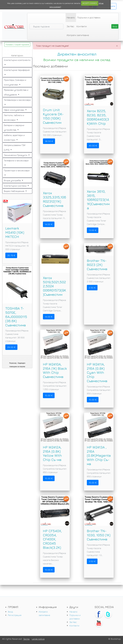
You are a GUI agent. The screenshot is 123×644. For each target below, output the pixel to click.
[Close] (117, 46)
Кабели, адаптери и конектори (14, 137)
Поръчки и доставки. (89, 17)
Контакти (82, 26)
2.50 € (92, 288)
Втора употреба (13, 180)
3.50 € (92, 561)
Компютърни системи (15, 186)
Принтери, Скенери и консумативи (15, 82)
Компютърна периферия (17, 70)
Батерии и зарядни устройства (14, 127)
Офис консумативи (14, 110)
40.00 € (93, 146)
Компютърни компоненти (17, 60)
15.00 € (49, 395)
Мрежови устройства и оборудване (16, 92)
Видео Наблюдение (14, 191)
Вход (10, 612)
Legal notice (38, 639)
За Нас (70, 26)
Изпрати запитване (78, 35)
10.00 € (49, 570)
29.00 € (11, 347)
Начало (71, 17)
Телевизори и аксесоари (17, 100)
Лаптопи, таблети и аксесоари (14, 117)
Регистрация (15, 615)
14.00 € (49, 224)
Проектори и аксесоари (17, 170)
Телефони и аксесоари (16, 160)
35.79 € (11, 255)
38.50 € (49, 141)
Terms (26, 639)
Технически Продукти (16, 155)
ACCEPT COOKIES (90, 3)
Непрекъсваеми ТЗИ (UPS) (15, 147)
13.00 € (93, 230)
